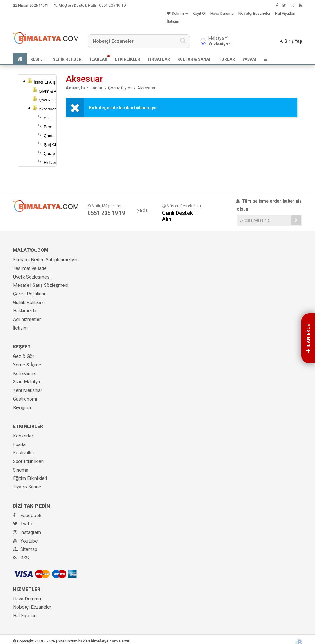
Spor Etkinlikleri (28, 461)
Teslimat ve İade (30, 268)
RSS (21, 558)
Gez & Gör (24, 356)
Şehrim (177, 13)
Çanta (49, 136)
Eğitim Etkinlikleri (30, 478)
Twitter (24, 524)
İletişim (173, 21)
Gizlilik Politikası (29, 302)
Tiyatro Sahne (27, 487)
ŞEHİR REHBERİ (68, 59)
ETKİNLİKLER (128, 59)
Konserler (23, 436)
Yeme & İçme (27, 365)
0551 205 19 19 (112, 5)
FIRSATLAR (159, 59)
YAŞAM (249, 59)
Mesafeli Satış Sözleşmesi (41, 285)
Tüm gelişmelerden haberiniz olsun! (269, 205)
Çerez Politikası (29, 294)
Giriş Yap (291, 41)
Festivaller (24, 453)
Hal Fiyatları (285, 13)
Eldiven (50, 162)
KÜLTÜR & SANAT (194, 59)
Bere (48, 127)
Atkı (47, 118)
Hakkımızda (25, 311)
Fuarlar (20, 444)
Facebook (27, 516)
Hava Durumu (222, 13)
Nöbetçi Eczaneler (254, 13)
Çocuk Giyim (50, 100)
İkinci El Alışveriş (49, 82)
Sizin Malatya (26, 382)
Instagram (27, 532)
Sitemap (25, 549)
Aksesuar (47, 109)
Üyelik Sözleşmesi (32, 277)
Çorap (49, 154)
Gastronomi (25, 399)
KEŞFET (38, 59)
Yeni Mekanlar (28, 390)
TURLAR (227, 59)
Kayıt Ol (199, 13)
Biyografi (22, 408)
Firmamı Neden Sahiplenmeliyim (46, 260)
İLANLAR (99, 59)
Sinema (21, 470)
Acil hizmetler (27, 319)
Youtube (25, 541)
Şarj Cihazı (54, 145)
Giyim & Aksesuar (55, 91)
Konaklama (24, 373)
